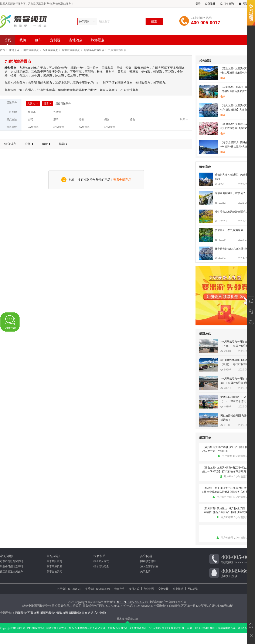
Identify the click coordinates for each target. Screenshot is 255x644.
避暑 (81, 119)
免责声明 (119, 589)
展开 (183, 119)
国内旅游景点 (31, 50)
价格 (29, 144)
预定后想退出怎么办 (11, 572)
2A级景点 (33, 127)
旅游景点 (98, 40)
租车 (38, 40)
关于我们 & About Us (69, 589)
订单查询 (227, 4)
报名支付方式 (101, 561)
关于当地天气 (54, 572)
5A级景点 (110, 127)
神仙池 (32, 112)
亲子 (56, 119)
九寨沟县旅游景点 (94, 50)
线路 (23, 40)
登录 (198, 4)
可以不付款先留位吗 (11, 561)
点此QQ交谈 (238, 573)
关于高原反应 (54, 566)
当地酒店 (76, 40)
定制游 (55, 40)
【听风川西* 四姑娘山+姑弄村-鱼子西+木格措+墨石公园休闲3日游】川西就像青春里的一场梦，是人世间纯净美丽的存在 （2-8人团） (225, 511)
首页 (8, 42)
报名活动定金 (101, 566)
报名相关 (99, 556)
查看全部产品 (122, 180)
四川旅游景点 (50, 50)
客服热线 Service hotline (238, 559)
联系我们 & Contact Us (97, 589)
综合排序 (10, 144)
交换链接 (163, 589)
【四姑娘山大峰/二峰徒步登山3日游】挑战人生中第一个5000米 (225, 449)
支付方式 (134, 589)
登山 (132, 119)
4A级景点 (84, 127)
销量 (46, 144)
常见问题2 (53, 556)
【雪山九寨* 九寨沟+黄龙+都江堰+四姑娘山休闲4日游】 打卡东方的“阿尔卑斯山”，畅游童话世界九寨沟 (225, 470)
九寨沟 (33, 104)
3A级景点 (59, 127)
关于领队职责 (54, 561)
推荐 (63, 144)
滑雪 (48, 104)
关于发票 (145, 572)
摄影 (107, 119)
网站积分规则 (148, 561)
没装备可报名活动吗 (11, 566)
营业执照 (149, 589)
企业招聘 (178, 589)
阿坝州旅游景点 (71, 50)
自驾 (30, 119)
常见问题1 (7, 556)
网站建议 (193, 589)
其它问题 (146, 556)
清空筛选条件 (63, 104)
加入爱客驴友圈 (149, 566)
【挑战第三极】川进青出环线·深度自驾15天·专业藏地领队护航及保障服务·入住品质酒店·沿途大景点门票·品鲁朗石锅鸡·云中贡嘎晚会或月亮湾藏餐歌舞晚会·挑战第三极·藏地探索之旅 (225, 490)
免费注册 (210, 4)
